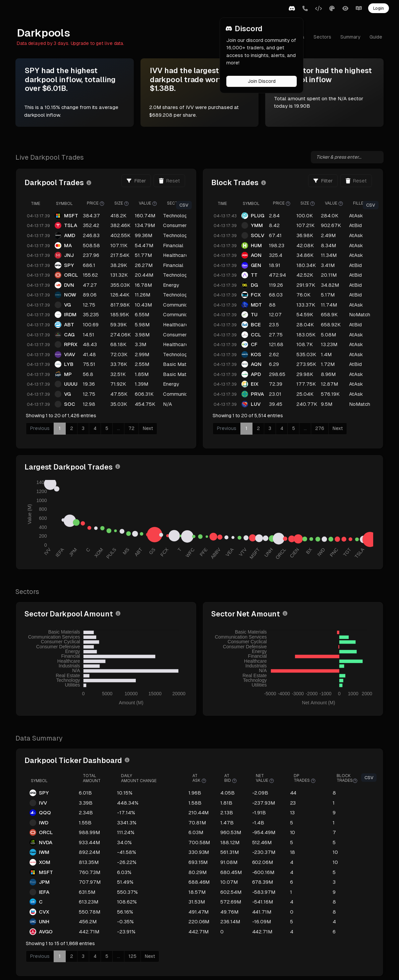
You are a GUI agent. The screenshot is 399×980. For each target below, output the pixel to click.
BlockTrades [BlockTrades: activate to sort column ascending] (348, 767)
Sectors (321, 37)
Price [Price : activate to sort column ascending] (117, 203)
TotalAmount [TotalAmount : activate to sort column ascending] (110, 767)
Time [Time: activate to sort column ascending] (57, 204)
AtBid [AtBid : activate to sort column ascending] (239, 767)
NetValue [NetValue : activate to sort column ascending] (272, 767)
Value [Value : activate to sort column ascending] (170, 203)
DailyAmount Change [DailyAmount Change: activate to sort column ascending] (155, 767)
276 (330, 428)
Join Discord (262, 81)
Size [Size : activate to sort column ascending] (143, 203)
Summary (349, 37)
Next (170, 428)
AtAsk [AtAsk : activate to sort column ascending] (210, 767)
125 (154, 945)
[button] (292, 9)
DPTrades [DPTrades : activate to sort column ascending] (309, 767)
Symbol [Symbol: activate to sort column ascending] (86, 204)
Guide (374, 37)
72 (153, 428)
